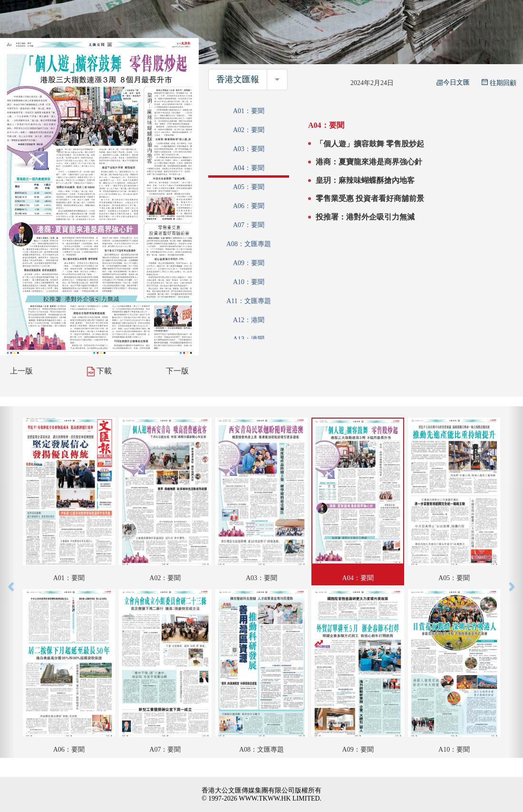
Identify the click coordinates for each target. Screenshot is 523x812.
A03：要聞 (249, 149)
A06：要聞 (249, 206)
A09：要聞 (249, 263)
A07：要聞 (249, 225)
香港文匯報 (238, 79)
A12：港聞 (249, 320)
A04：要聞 (249, 168)
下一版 (177, 371)
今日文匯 (453, 82)
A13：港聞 (249, 339)
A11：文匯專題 (249, 301)
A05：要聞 (249, 187)
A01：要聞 (249, 111)
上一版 (21, 371)
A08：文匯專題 (249, 244)
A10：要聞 (249, 282)
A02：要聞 (249, 130)
